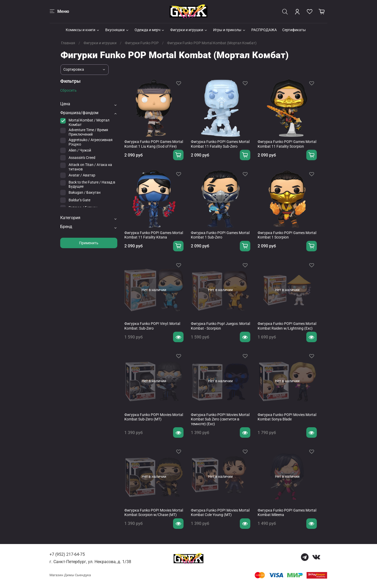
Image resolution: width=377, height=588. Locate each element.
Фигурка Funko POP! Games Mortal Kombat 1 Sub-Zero (220, 235)
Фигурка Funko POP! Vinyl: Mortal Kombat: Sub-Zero (152, 326)
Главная (68, 43)
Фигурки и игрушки (189, 30)
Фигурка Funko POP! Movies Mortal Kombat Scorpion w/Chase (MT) (154, 513)
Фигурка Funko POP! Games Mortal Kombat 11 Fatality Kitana (154, 235)
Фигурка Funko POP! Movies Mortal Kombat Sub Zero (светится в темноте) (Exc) (220, 419)
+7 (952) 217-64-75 (67, 554)
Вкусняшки (117, 30)
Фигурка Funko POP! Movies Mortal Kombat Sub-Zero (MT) (154, 417)
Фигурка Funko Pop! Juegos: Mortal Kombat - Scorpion (220, 326)
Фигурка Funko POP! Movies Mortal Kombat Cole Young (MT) (220, 513)
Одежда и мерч (150, 30)
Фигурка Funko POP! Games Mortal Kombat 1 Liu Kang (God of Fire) (154, 144)
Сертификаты (294, 30)
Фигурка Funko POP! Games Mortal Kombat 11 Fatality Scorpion (287, 144)
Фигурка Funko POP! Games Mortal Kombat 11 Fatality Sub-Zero (220, 144)
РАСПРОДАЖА (264, 30)
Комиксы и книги (83, 30)
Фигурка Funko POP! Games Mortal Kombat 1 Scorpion (287, 235)
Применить (89, 243)
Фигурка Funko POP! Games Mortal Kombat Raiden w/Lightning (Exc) (287, 326)
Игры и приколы (229, 30)
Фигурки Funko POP (142, 43)
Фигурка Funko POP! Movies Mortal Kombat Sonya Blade (287, 417)
